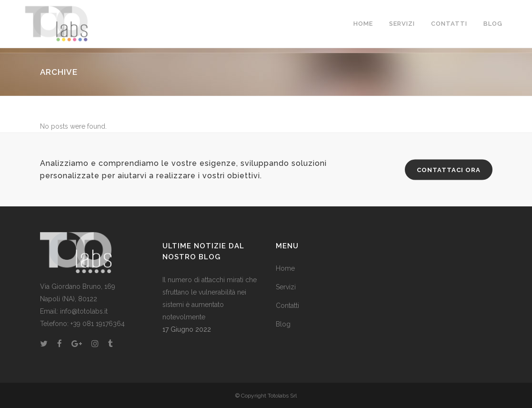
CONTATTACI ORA (449, 170)
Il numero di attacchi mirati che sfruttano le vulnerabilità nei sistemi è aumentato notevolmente (210, 298)
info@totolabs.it (84, 311)
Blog (283, 324)
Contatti (287, 306)
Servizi (286, 287)
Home (285, 268)
